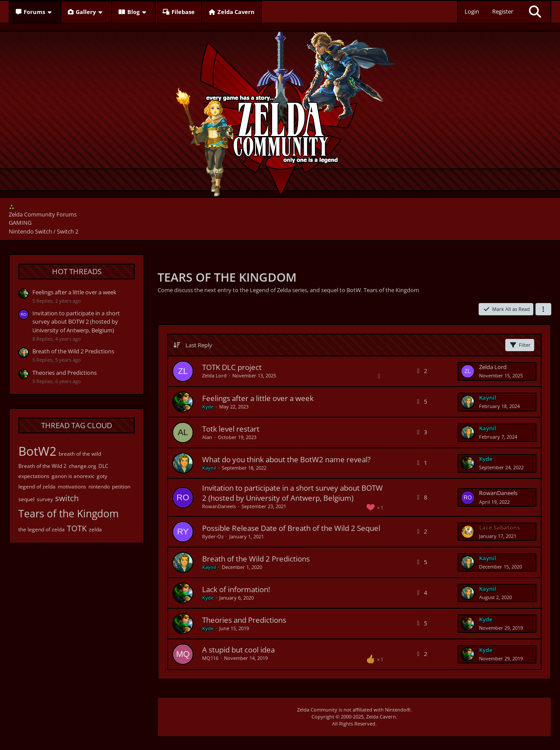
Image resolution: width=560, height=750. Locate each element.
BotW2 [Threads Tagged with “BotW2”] (37, 451)
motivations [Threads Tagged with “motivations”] (72, 487)
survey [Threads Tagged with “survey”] (45, 499)
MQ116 (210, 658)
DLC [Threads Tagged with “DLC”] (103, 466)
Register (503, 11)
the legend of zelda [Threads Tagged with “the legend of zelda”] (42, 529)
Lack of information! (236, 589)
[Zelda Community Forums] (280, 112)
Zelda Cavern (381, 717)
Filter (520, 345)
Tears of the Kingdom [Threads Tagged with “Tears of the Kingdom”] (68, 513)
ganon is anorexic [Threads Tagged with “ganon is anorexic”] (73, 476)
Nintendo (396, 710)
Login (472, 11)
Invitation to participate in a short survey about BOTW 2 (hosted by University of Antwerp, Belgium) (76, 321)
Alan (207, 437)
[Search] (535, 12)
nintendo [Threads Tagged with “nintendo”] (99, 487)
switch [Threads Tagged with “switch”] (67, 498)
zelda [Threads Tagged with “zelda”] (95, 529)
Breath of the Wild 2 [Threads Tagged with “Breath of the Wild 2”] (42, 466)
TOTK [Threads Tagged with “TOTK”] (77, 528)
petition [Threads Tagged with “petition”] (121, 487)
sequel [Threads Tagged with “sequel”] (26, 499)
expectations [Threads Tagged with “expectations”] (34, 476)
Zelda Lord (214, 375)
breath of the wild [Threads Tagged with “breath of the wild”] (80, 454)
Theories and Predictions (65, 373)
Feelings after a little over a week (74, 292)
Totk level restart (231, 429)
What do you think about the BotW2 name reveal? (286, 459)
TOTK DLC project (232, 367)
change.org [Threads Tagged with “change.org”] (82, 466)
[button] (543, 309)
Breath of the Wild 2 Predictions (73, 351)
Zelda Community (317, 710)
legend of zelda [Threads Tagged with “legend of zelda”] (37, 487)
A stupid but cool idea (238, 650)
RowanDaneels (219, 506)
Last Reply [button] (199, 345)
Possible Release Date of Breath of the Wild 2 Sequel (291, 528)
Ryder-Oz (213, 536)
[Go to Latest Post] (468, 371)
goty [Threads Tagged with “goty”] (102, 476)
